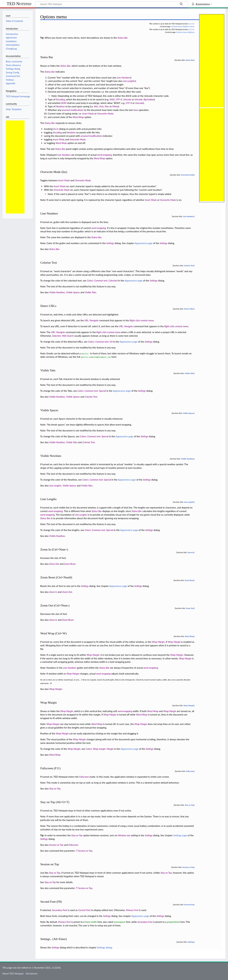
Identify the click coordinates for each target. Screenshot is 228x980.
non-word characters (123, 271)
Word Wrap (78, 117)
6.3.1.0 (191, 24)
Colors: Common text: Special (92, 391)
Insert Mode (88, 114)
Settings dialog (104, 947)
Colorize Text (189, 266)
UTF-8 (119, 99)
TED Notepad (19, 4)
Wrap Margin (158, 642)
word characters (63, 271)
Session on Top (56, 845)
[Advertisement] (15, 167)
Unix (101, 106)
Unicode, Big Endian (144, 99)
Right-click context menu (142, 320)
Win (96, 106)
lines (122, 88)
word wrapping (104, 155)
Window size (124, 835)
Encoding (60, 99)
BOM (64, 103)
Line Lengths (129, 81)
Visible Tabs (91, 292)
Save (136, 110)
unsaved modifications (73, 110)
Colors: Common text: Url (100, 342)
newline (129, 464)
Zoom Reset (70, 564)
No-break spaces (56, 425)
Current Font (84, 910)
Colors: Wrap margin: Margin (100, 749)
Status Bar (123, 38)
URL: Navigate (91, 320)
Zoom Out (54, 564)
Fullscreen (190, 771)
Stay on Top (55, 788)
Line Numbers (124, 78)
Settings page (180, 835)
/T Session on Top (84, 851)
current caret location (145, 186)
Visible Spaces (73, 292)
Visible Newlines (57, 292)
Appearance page (144, 243)
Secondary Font (59, 910)
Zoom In (191, 552)
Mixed (115, 106)
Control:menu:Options (185, 32)
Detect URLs (189, 309)
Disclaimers (32, 973)
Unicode (127, 99)
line (59, 78)
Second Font (189, 905)
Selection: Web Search (63, 336)
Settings (110, 243)
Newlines (60, 106)
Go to (56, 129)
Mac (107, 106)
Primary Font (132, 910)
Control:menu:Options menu (183, 26)
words (180, 271)
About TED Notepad (13, 973)
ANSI (112, 99)
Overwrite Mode (105, 114)
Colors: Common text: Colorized (102, 281)
